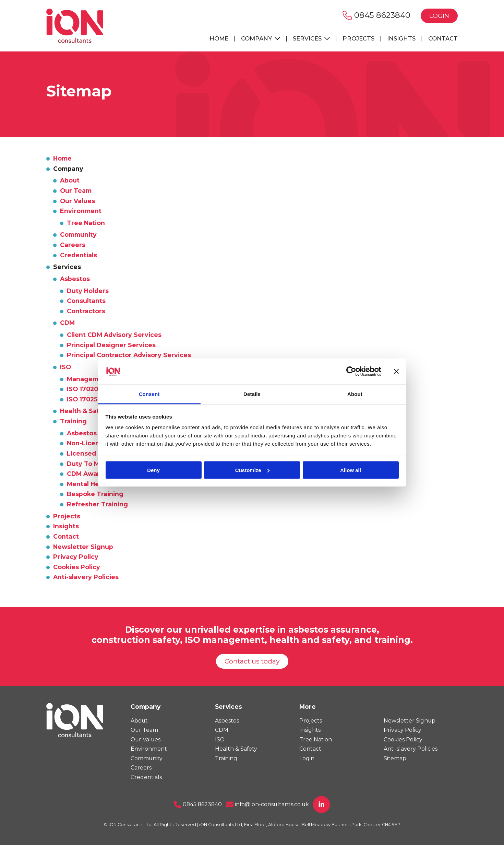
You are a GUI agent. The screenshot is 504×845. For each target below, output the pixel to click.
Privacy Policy (76, 557)
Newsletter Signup (83, 547)
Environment (81, 211)
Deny (153, 470)
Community (78, 234)
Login (439, 16)
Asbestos (75, 279)
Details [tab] (252, 394)
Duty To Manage (93, 464)
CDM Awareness (93, 474)
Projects (358, 38)
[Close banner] (396, 371)
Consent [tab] (149, 394)
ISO (65, 367)
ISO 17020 (82, 389)
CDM (67, 323)
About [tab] (355, 394)
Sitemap (395, 758)
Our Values (77, 201)
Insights (401, 38)
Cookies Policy (77, 567)
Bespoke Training (95, 494)
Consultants (86, 301)
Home (219, 38)
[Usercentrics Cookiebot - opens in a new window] (351, 371)
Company (261, 38)
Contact (443, 38)
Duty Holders (88, 291)
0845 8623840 (376, 15)
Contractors (86, 311)
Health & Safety (85, 411)
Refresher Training (97, 504)
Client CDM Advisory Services (114, 335)
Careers (73, 245)
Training (73, 421)
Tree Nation (86, 223)
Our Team (76, 191)
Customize (252, 470)
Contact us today (252, 661)
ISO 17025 (82, 399)
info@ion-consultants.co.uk (267, 804)
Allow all (351, 470)
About (70, 180)
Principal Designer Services (111, 345)
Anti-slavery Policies (86, 577)
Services (311, 38)
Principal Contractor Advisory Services (129, 355)
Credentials (79, 255)
